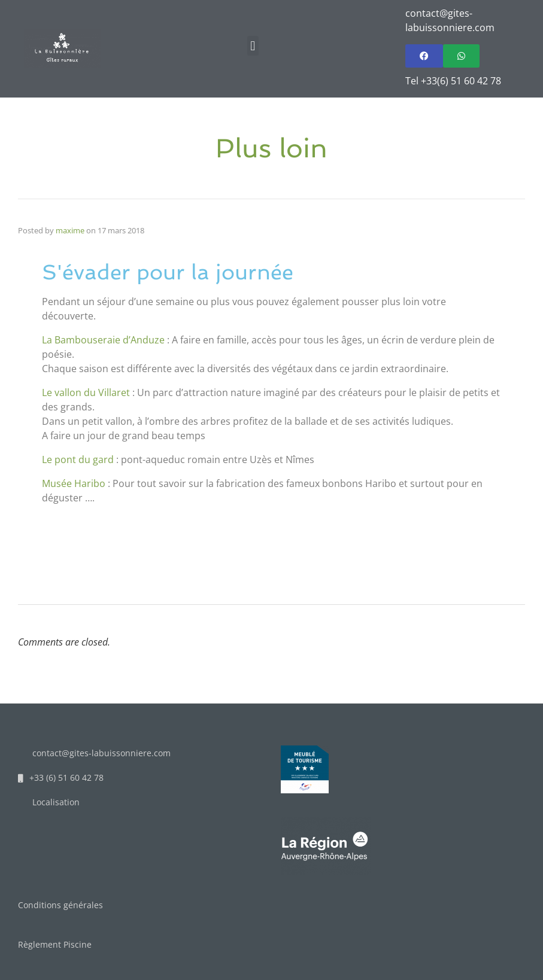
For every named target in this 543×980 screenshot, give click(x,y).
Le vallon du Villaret (86, 392)
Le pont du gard (78, 459)
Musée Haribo (74, 483)
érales (91, 905)
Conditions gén (48, 905)
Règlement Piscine (55, 944)
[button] (253, 46)
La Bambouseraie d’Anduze (103, 340)
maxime (70, 230)
